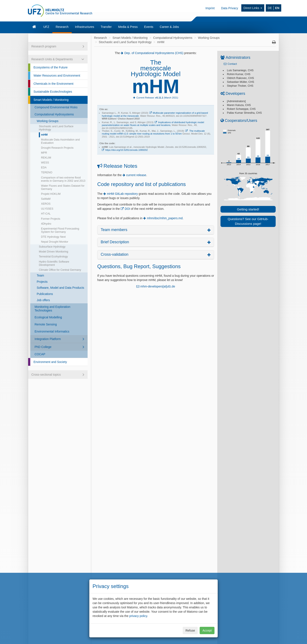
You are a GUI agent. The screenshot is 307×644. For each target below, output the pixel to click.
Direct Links (253, 8)
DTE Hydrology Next (53, 237)
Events (149, 27)
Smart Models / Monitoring (51, 100)
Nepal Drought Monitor (55, 242)
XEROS (46, 204)
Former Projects (51, 219)
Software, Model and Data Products (60, 288)
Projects (42, 282)
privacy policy (138, 616)
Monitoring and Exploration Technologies (52, 309)
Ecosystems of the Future (51, 67)
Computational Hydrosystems (54, 114)
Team (40, 275)
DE (270, 8)
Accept (207, 630)
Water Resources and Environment (57, 76)
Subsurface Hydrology (52, 247)
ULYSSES (47, 209)
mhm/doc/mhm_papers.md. (165, 218)
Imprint (210, 8)
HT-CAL (46, 214)
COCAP (40, 354)
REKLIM (46, 158)
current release (136, 175)
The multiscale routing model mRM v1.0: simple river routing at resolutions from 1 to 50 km (153, 132)
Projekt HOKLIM (51, 194)
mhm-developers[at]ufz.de (158, 286)
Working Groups (48, 121)
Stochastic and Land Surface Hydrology (56, 128)
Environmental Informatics (52, 331)
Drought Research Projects (57, 148)
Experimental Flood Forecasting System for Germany (60, 230)
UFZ (46, 27)
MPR (44, 153)
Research (62, 27)
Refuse (190, 630)
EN (277, 8)
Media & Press (128, 27)
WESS (45, 163)
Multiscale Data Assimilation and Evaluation (60, 141)
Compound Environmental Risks (56, 107)
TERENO (47, 172)
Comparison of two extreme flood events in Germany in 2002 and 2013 (63, 179)
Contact (232, 64)
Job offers (43, 300)
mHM (44, 135)
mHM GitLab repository (122, 194)
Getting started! (248, 209)
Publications (45, 294)
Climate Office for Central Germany (60, 270)
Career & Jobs (169, 27)
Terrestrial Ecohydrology (53, 257)
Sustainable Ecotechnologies (53, 92)
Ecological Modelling (48, 317)
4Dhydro (46, 224)
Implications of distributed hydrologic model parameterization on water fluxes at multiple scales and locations (153, 124)
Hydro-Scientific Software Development (54, 263)
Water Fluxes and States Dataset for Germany (63, 187)
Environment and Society (50, 362)
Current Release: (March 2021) (157, 98)
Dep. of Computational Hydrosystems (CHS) (154, 53)
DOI (128, 209)
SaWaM (46, 199)
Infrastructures (84, 27)
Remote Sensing (46, 324)
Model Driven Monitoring (54, 252)
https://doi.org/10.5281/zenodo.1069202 (126, 150)
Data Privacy (230, 8)
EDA (44, 168)
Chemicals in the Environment (53, 84)
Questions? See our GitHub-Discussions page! (248, 221)
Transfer (106, 27)
